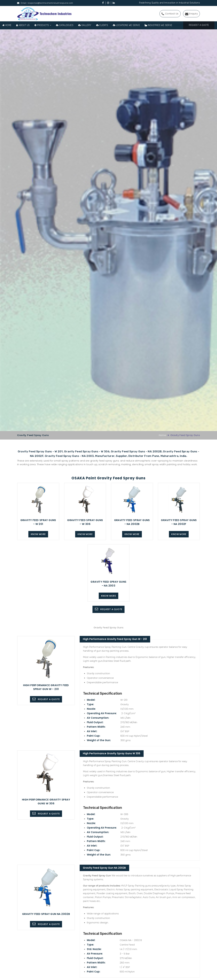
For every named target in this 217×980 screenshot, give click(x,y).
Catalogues (65, 25)
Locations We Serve (126, 25)
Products (43, 25)
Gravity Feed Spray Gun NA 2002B (106, 868)
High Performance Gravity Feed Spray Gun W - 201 (116, 639)
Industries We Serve (158, 25)
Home (7, 25)
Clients (102, 25)
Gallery (85, 25)
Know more (38, 534)
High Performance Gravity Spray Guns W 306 (113, 754)
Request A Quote (199, 25)
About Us (23, 25)
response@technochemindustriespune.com (50, 3)
